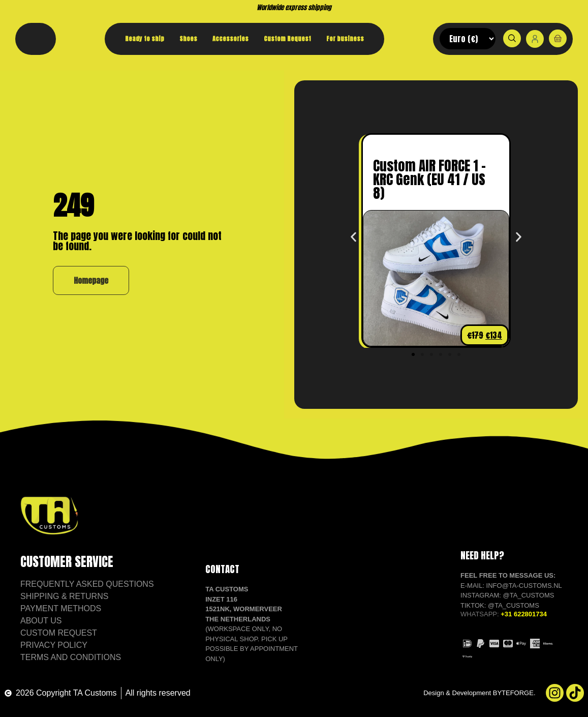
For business (345, 39)
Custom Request (287, 39)
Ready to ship (145, 39)
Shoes (188, 39)
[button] (353, 237)
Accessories (230, 39)
